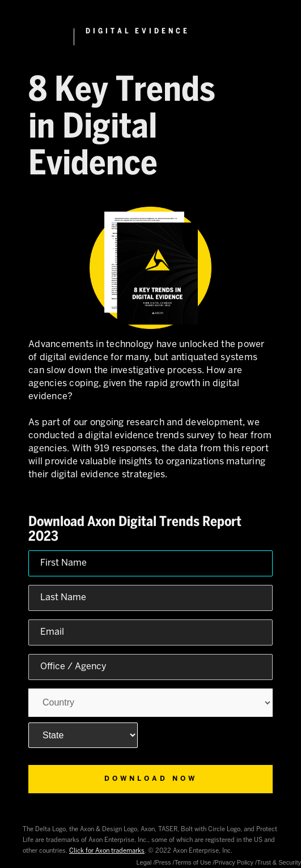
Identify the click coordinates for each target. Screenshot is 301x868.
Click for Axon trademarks (107, 851)
